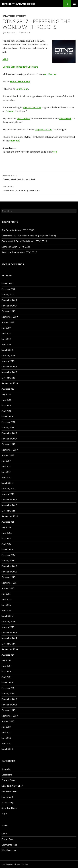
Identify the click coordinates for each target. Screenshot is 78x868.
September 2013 (10, 716)
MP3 (5, 59)
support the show (32, 107)
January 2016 (8, 561)
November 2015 (9, 572)
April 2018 (6, 411)
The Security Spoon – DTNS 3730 (18, 230)
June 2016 (7, 533)
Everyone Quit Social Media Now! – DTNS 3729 (24, 241)
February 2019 (8, 355)
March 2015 (7, 616)
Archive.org (50, 74)
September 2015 (10, 583)
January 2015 (8, 627)
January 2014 (8, 694)
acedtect (26, 33)
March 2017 (7, 483)
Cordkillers (7, 775)
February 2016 (8, 555)
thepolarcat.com (44, 129)
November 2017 (9, 439)
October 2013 (8, 710)
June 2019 (7, 333)
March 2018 (7, 416)
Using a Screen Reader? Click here (20, 67)
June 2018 (7, 400)
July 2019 (6, 328)
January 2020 (8, 295)
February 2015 (8, 621)
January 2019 (8, 361)
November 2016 (9, 505)
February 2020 (8, 289)
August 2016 (8, 522)
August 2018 (8, 389)
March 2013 (7, 749)
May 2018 (6, 405)
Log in (4, 834)
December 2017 (9, 433)
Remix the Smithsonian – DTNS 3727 (19, 252)
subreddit (15, 140)
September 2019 (10, 317)
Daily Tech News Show (14, 16)
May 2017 (6, 472)
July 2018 (6, 394)
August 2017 (8, 455)
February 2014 (8, 688)
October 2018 (8, 378)
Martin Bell (65, 118)
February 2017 (8, 488)
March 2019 (7, 350)
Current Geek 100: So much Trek (39, 177)
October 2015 (8, 577)
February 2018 (8, 422)
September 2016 (10, 516)
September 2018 (10, 383)
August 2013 (8, 721)
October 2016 (8, 511)
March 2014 (7, 682)
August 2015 (8, 588)
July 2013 (6, 727)
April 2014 (6, 677)
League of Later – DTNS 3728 (16, 247)
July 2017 (6, 461)
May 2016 (6, 538)
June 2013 (7, 732)
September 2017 (10, 450)
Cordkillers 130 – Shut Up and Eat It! (39, 188)
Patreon (10, 111)
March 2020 (7, 283)
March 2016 (7, 549)
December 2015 (9, 566)
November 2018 (9, 372)
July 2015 (6, 594)
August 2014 (8, 655)
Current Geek (8, 780)
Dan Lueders (24, 118)
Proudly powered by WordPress (15, 864)
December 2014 (9, 633)
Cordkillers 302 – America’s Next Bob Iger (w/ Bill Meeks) (29, 236)
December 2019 (9, 300)
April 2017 (6, 477)
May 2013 (6, 738)
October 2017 (8, 444)
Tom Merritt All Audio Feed (18, 4)
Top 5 (4, 813)
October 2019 (8, 311)
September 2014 (10, 649)
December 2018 (9, 367)
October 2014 (8, 644)
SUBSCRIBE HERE (20, 81)
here (54, 152)
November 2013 (9, 705)
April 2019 (6, 344)
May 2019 (6, 339)
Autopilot (6, 769)
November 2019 (9, 306)
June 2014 (7, 666)
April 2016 (6, 544)
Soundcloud (22, 89)
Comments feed (9, 845)
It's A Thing (7, 802)
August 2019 (8, 322)
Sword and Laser (9, 808)
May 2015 (6, 605)
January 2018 (8, 428)
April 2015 (6, 610)
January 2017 (8, 494)
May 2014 (6, 671)
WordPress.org (9, 850)
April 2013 (6, 743)
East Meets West (10, 791)
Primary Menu (74, 4)
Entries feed (7, 839)
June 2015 (7, 599)
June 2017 (7, 466)
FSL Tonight (7, 797)
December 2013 (9, 699)
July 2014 (6, 660)
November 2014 (9, 638)
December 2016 (9, 500)
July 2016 (6, 527)
